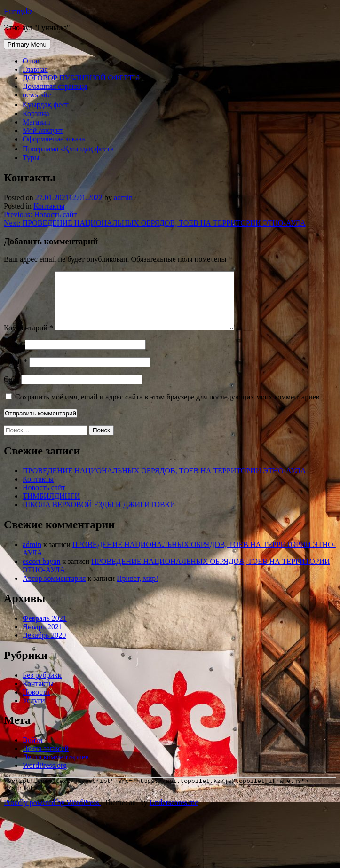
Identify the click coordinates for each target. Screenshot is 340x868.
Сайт (12, 390)
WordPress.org (45, 777)
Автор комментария (54, 590)
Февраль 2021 (45, 629)
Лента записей (46, 760)
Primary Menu (27, 44)
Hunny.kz (18, 12)
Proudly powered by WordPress (52, 817)
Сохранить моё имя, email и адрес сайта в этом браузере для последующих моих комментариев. (168, 408)
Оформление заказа (54, 139)
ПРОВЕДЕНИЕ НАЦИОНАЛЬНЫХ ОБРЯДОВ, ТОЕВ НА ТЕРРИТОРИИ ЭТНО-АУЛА (164, 482)
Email (16, 373)
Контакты (49, 206)
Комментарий (28, 339)
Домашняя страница (55, 86)
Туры (31, 158)
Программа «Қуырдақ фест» (68, 149)
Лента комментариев (56, 768)
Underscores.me (174, 817)
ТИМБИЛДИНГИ (51, 507)
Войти (33, 751)
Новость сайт (44, 499)
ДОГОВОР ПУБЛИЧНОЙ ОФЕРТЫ (81, 78)
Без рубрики (42, 686)
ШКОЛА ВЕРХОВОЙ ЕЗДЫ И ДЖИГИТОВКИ (99, 516)
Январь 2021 (43, 638)
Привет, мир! (137, 590)
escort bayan (41, 573)
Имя (13, 356)
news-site (37, 95)
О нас (32, 61)
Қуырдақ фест (46, 105)
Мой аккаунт (43, 130)
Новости (36, 703)
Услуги (34, 712)
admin (123, 198)
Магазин (36, 122)
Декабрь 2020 (44, 646)
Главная (35, 69)
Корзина (36, 113)
